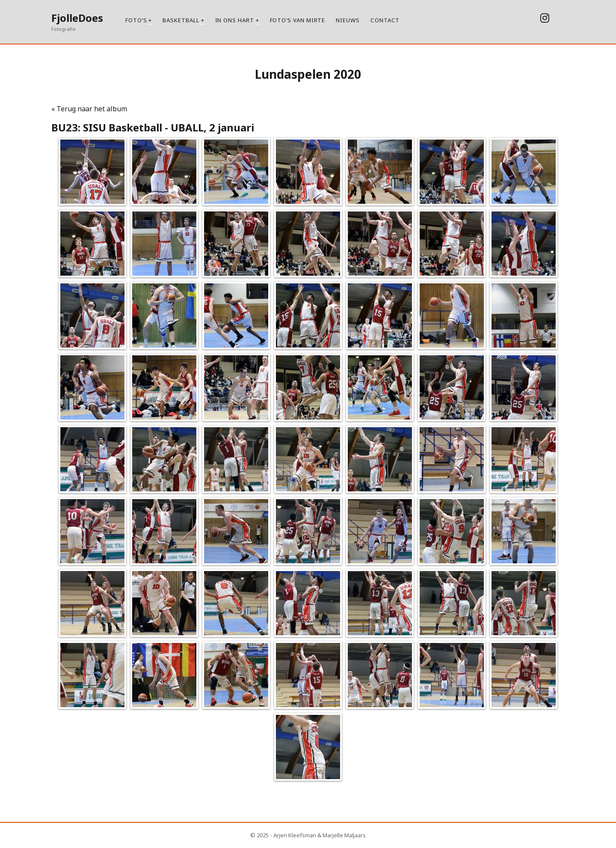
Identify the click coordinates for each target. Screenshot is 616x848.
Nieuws (348, 20)
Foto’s (136, 20)
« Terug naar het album (89, 109)
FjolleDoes (77, 18)
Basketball (181, 20)
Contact (385, 20)
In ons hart (235, 20)
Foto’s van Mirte (298, 20)
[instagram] (545, 18)
